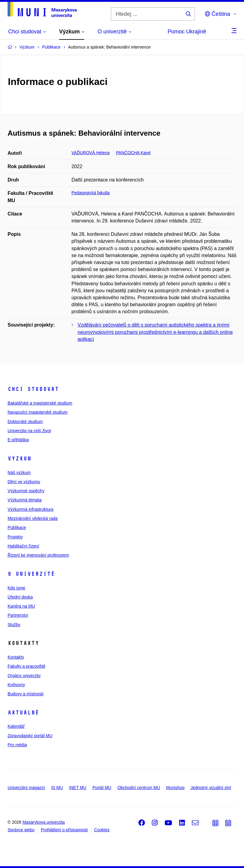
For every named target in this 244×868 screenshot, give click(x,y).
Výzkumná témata (25, 500)
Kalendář (16, 726)
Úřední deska (20, 597)
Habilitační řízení (23, 546)
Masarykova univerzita (43, 822)
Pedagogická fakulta (91, 193)
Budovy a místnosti (25, 694)
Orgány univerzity (24, 676)
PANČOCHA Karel (133, 153)
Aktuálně (23, 713)
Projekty (15, 537)
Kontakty (16, 657)
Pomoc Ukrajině (187, 32)
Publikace (17, 527)
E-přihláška (18, 440)
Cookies (102, 830)
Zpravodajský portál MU (30, 736)
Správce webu (21, 830)
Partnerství (18, 615)
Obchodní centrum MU (139, 788)
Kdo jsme (16, 588)
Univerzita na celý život (29, 431)
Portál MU (102, 788)
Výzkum (19, 459)
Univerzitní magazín (26, 788)
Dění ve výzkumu (24, 482)
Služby (14, 625)
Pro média (17, 745)
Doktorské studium (25, 422)
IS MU (57, 788)
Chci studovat (33, 389)
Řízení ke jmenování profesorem (38, 555)
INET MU (78, 788)
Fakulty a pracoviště (27, 666)
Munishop (175, 788)
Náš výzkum (19, 473)
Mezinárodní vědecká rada (33, 518)
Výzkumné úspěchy (26, 491)
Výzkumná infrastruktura (30, 509)
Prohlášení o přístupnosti (64, 830)
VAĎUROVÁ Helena (91, 153)
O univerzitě (31, 574)
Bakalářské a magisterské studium (40, 403)
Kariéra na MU (21, 606)
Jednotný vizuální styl (211, 788)
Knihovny (16, 685)
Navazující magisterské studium (38, 412)
